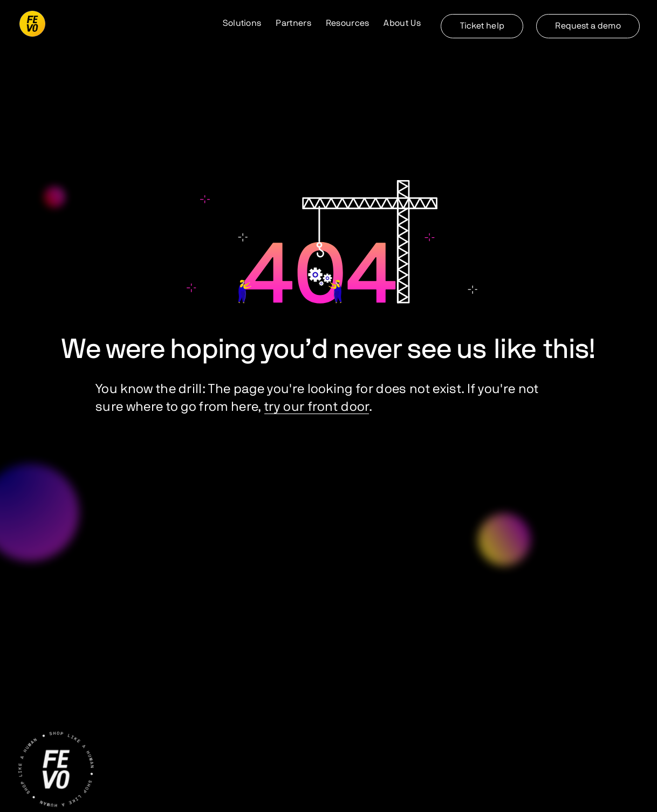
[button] (242, 24)
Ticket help (482, 26)
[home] (32, 24)
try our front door (317, 407)
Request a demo (588, 26)
